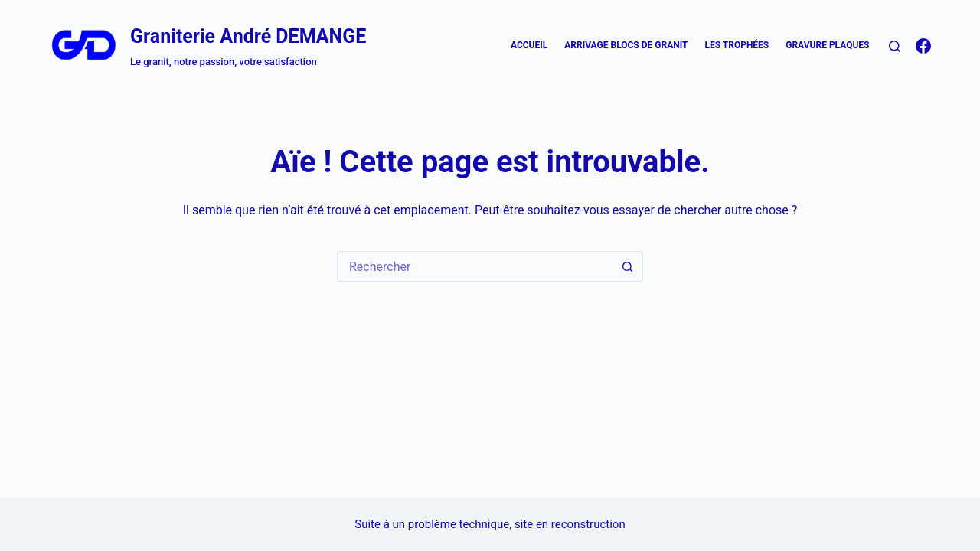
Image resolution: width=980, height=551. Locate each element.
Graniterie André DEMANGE (248, 36)
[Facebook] (923, 46)
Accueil (529, 45)
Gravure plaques (827, 45)
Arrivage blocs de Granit (626, 45)
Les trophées (737, 45)
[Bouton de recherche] (628, 266)
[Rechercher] (895, 46)
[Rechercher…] (475, 266)
